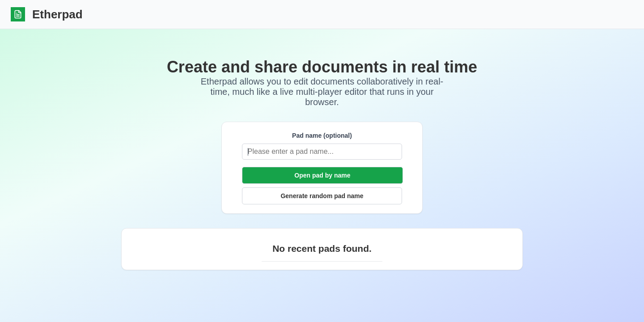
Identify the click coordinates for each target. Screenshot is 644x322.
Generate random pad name (322, 196)
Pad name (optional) (272, 136)
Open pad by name (322, 175)
